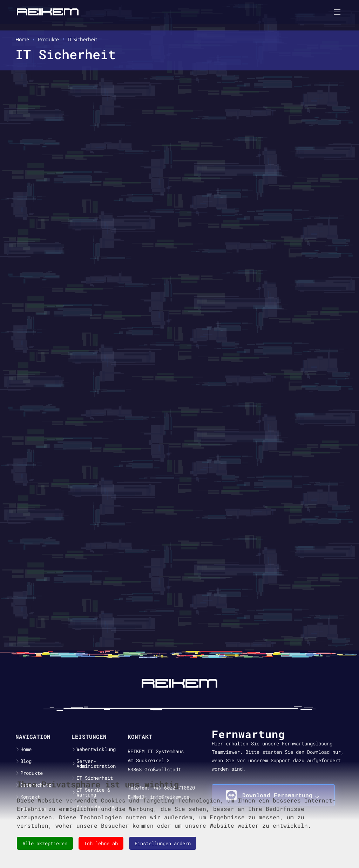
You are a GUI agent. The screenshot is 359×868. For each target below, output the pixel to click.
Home (26, 749)
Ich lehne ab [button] (101, 843)
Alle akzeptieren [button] (45, 843)
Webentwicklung (96, 749)
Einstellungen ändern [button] (163, 843)
